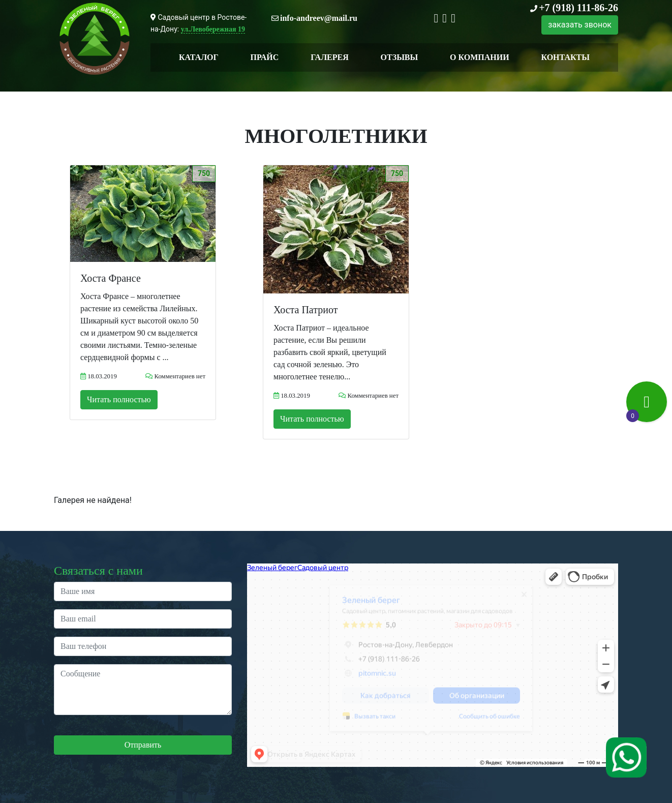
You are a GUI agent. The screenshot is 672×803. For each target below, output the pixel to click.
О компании (480, 57)
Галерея (330, 57)
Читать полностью (119, 399)
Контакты (565, 57)
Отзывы (400, 57)
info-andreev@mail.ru (319, 18)
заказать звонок (580, 25)
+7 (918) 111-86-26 (578, 8)
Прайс (265, 57)
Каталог (199, 57)
